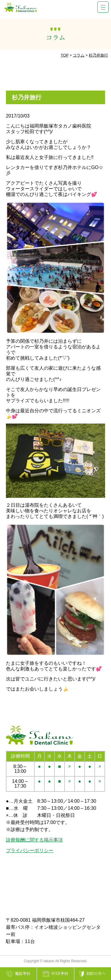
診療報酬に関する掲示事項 (34, 840)
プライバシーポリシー (30, 851)
